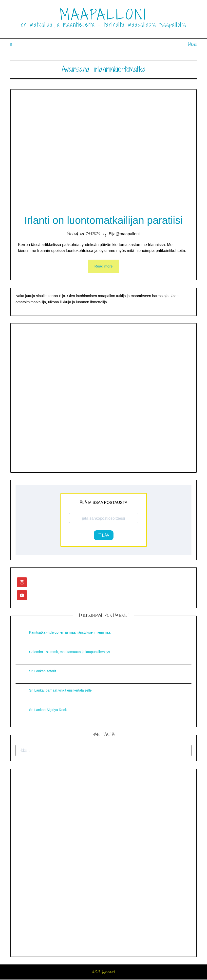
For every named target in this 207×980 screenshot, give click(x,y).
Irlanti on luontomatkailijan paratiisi (104, 221)
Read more (103, 267)
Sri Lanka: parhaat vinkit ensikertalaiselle (60, 691)
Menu (192, 44)
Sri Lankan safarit (43, 672)
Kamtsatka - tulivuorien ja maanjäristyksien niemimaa (70, 633)
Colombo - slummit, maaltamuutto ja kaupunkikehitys (70, 652)
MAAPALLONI (103, 14)
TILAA (104, 536)
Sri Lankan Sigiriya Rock (48, 710)
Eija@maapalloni (124, 234)
